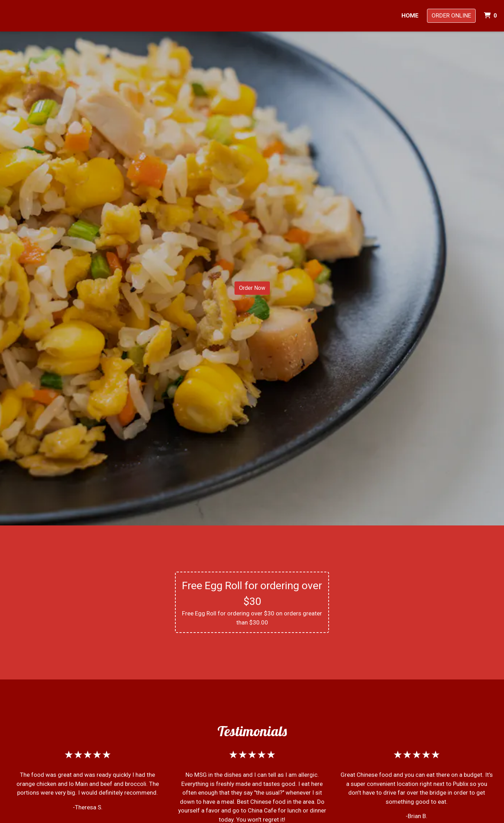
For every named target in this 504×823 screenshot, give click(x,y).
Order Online (451, 15)
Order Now (252, 288)
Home (410, 15)
